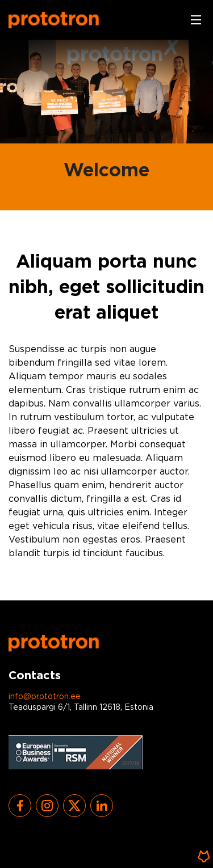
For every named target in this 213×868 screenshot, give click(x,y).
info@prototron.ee (45, 697)
